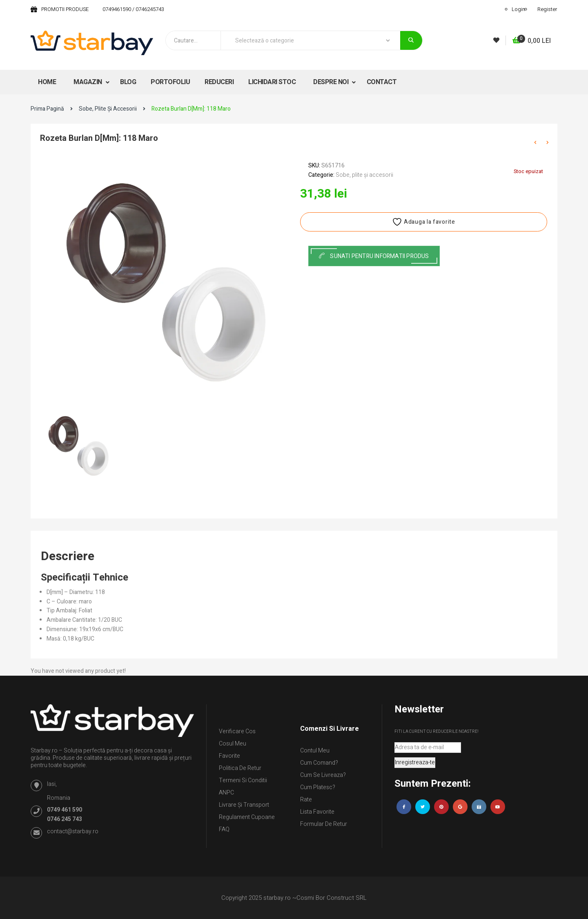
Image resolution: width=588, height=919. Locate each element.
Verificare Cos (237, 731)
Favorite (229, 756)
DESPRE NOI (332, 82)
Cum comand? (319, 763)
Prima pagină (47, 109)
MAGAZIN (88, 82)
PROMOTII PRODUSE (65, 9)
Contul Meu (315, 751)
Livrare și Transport (244, 805)
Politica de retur (240, 768)
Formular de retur (324, 824)
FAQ (224, 829)
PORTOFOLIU (170, 82)
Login (518, 9)
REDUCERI (219, 82)
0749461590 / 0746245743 (133, 9)
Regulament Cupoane (247, 817)
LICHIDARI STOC (272, 82)
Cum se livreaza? (323, 775)
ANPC (226, 793)
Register (547, 9)
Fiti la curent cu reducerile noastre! (437, 732)
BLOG (128, 82)
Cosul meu (233, 744)
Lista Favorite (317, 812)
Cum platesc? (318, 787)
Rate (306, 800)
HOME (47, 82)
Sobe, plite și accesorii (108, 109)
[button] (532, 41)
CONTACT (382, 82)
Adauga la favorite (423, 222)
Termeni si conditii (243, 780)
